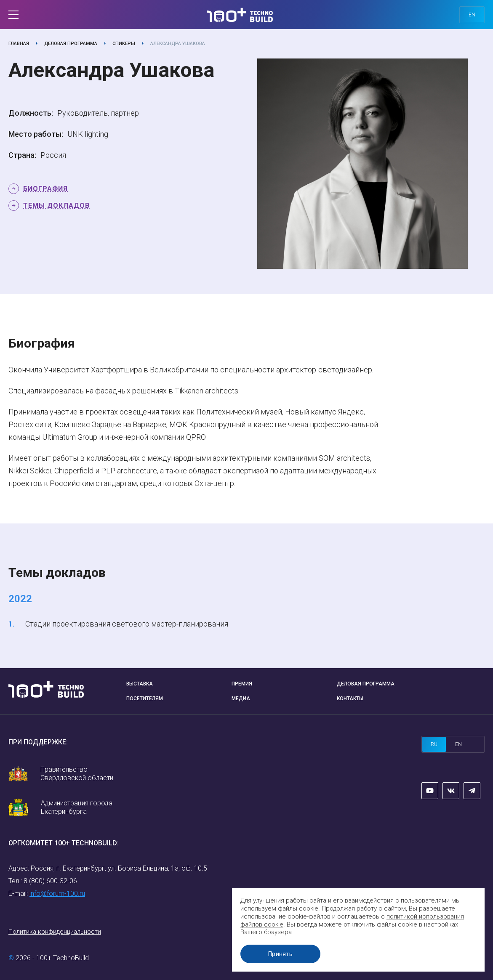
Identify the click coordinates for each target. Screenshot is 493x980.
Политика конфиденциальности (55, 932)
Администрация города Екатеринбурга (77, 807)
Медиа (241, 698)
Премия (242, 684)
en (472, 15)
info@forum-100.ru (57, 894)
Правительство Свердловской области (77, 774)
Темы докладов (56, 206)
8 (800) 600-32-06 (50, 881)
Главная (19, 44)
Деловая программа (71, 44)
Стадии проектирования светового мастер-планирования (127, 624)
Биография (45, 189)
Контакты (350, 698)
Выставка (140, 684)
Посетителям (145, 698)
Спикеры (124, 44)
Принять (280, 954)
